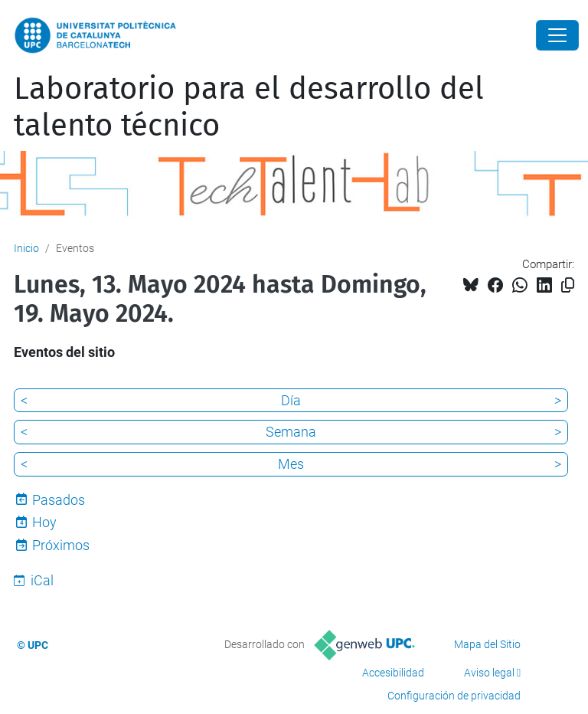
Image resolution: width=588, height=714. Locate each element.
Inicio (26, 248)
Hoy (44, 522)
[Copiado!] (568, 285)
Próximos (61, 545)
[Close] (557, 35)
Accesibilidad (393, 673)
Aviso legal (489, 673)
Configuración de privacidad (454, 696)
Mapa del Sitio (487, 644)
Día (291, 400)
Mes (291, 464)
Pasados (59, 500)
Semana (291, 432)
